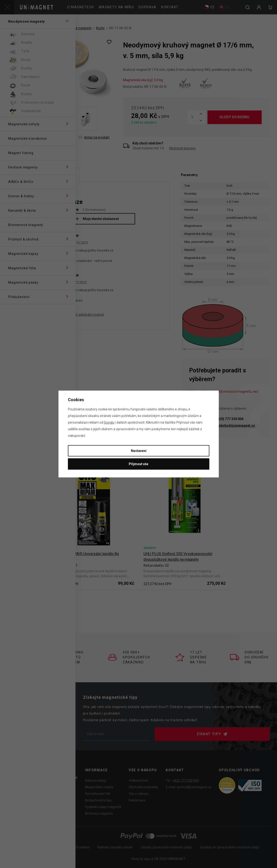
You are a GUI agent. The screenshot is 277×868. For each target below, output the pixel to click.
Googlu (109, 422)
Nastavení (139, 451)
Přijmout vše (138, 464)
